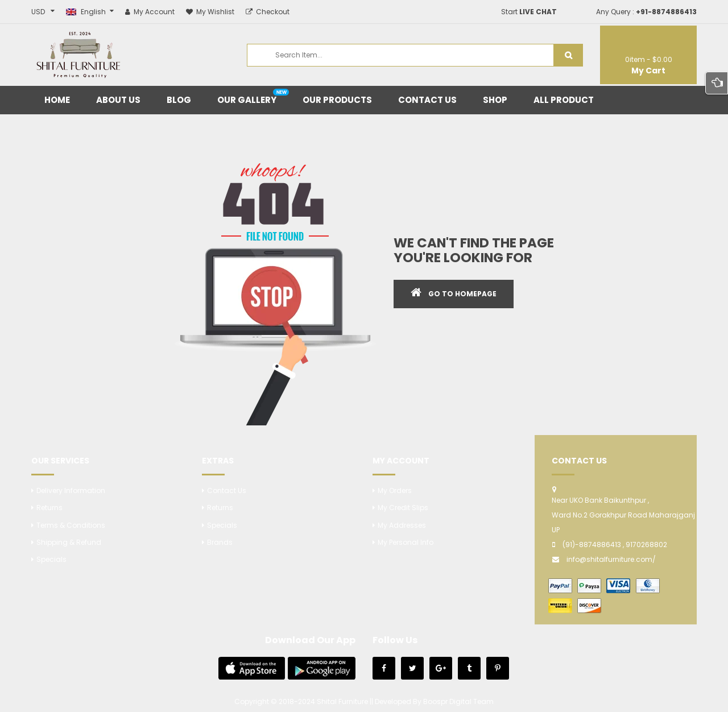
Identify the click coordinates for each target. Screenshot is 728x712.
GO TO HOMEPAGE (462, 294)
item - (649, 59)
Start (529, 12)
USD (38, 12)
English (87, 12)
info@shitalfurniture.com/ (611, 559)
